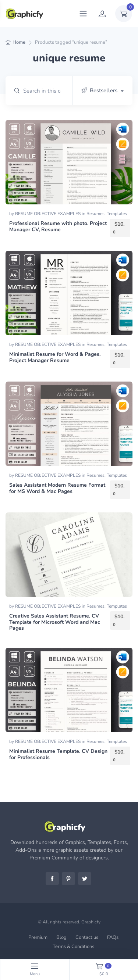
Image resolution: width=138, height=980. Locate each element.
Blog (61, 937)
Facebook (52, 879)
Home (19, 42)
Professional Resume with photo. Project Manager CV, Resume (58, 226)
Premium (38, 937)
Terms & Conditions (73, 947)
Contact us (87, 937)
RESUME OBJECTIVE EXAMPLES (48, 214)
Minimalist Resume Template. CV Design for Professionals (58, 754)
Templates (117, 214)
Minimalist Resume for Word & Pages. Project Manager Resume (55, 357)
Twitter (85, 879)
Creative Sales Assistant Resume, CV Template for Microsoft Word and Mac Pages (55, 622)
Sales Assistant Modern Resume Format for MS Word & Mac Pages (57, 488)
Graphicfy (91, 922)
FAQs (113, 937)
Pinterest (68, 879)
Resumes (95, 214)
